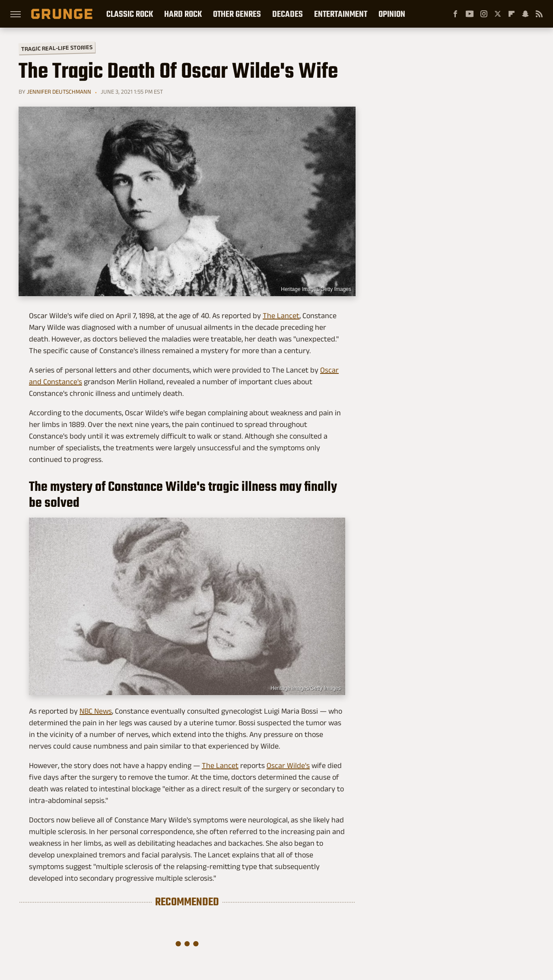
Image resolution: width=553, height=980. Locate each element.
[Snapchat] (525, 14)
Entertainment (341, 14)
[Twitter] (498, 14)
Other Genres (237, 14)
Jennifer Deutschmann (59, 92)
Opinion (392, 14)
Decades (288, 14)
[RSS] (539, 14)
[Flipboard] (512, 14)
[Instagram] (484, 14)
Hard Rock (183, 14)
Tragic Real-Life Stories (57, 48)
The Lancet (281, 316)
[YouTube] (470, 14)
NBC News (96, 711)
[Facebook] (455, 14)
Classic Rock (130, 14)
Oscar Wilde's (288, 765)
